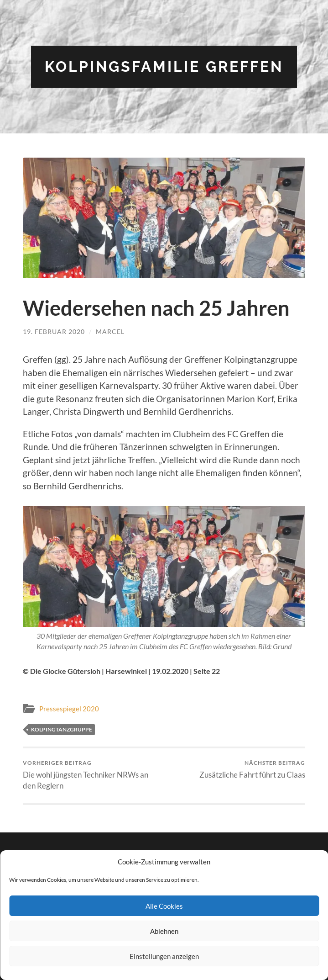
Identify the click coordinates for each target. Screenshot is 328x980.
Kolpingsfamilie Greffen (164, 66)
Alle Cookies (164, 906)
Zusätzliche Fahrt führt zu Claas (252, 769)
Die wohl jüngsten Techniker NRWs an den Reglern (92, 775)
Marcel (110, 331)
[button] (164, 218)
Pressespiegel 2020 (69, 709)
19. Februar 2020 (54, 331)
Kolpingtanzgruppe (62, 729)
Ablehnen (164, 931)
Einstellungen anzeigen (164, 956)
